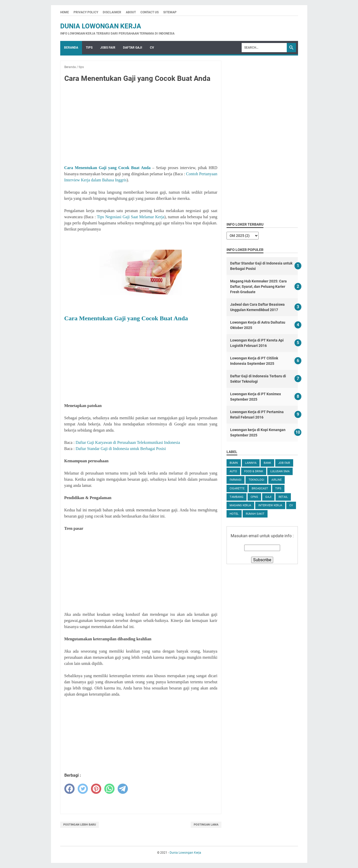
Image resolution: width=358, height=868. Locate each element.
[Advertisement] (141, 125)
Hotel (234, 514)
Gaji (268, 497)
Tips (89, 48)
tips (278, 488)
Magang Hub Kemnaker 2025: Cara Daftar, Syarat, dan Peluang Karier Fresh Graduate (258, 287)
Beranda (71, 48)
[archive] (243, 236)
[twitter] (83, 789)
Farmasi (236, 480)
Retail (283, 497)
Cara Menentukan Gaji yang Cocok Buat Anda (108, 168)
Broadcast (260, 488)
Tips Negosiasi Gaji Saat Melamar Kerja (131, 217)
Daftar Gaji (133, 48)
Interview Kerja (270, 505)
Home (65, 12)
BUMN (234, 463)
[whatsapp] (109, 789)
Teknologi (256, 480)
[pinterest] (96, 789)
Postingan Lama (206, 825)
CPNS (254, 497)
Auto (233, 471)
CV (152, 48)
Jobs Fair (108, 48)
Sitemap (170, 12)
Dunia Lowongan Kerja (101, 26)
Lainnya (251, 463)
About (131, 12)
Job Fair (284, 463)
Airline (277, 480)
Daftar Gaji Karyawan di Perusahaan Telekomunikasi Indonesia (128, 442)
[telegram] (123, 789)
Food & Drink (254, 471)
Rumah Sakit (255, 514)
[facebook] (69, 789)
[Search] (264, 48)
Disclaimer (112, 12)
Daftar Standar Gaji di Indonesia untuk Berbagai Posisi (121, 449)
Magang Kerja (240, 505)
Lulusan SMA (280, 471)
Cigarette (237, 488)
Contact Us (150, 12)
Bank (267, 463)
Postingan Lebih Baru (80, 825)
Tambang (237, 497)
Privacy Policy (86, 12)
